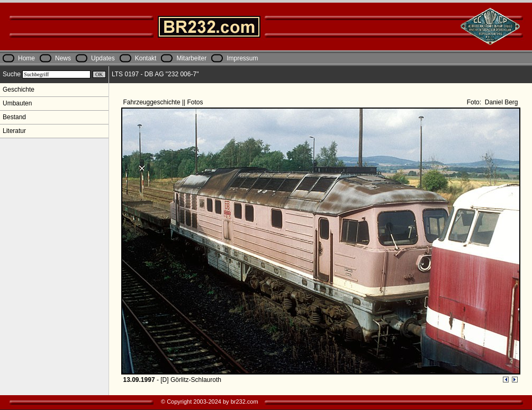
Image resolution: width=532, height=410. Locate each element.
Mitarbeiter (191, 58)
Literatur (14, 131)
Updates (103, 58)
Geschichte (19, 90)
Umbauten (17, 103)
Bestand (14, 117)
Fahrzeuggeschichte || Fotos (164, 102)
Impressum (242, 58)
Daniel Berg (500, 102)
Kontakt (146, 58)
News (63, 58)
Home (26, 58)
